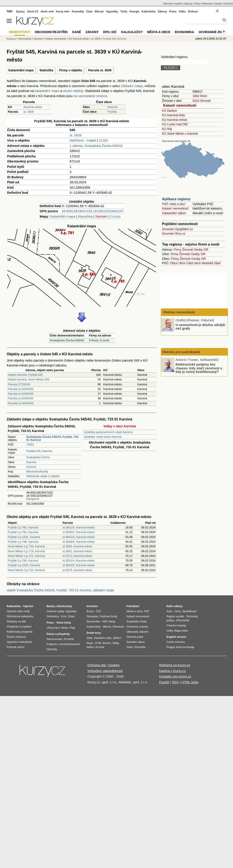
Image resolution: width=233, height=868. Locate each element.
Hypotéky (112, 12)
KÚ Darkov (170, 111)
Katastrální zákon (174, 213)
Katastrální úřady (137, 622)
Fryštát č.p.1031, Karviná (24, 537)
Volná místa (63, 623)
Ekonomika (185, 32)
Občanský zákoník (137, 632)
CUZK (104, 140)
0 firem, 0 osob (99, 340)
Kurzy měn (63, 12)
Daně (77, 32)
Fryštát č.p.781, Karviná (23, 532)
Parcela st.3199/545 (21, 394)
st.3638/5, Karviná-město (79, 542)
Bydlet (219, 4)
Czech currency (176, 642)
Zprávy (20, 12)
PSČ (147, 611)
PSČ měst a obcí (174, 204)
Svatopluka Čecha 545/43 (67, 340)
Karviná (113, 107)
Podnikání (133, 606)
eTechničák (183, 620)
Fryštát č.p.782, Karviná (23, 527)
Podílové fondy (108, 616)
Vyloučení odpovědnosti (105, 671)
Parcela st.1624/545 (21, 389)
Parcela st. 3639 (100, 70)
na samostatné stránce (90, 96)
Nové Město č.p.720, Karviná (26, 546)
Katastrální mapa (21, 70)
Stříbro (117, 638)
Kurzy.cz (11, 39)
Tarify (124, 12)
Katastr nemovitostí (180, 105)
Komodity (78, 12)
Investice (92, 606)
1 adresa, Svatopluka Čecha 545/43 (96, 146)
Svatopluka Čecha (38, 457)
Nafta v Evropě (95, 647)
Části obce (194, 263)
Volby (170, 631)
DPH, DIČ (110, 32)
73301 (30, 445)
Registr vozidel (175, 616)
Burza (90, 611)
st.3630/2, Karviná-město (79, 532)
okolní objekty (73, 91)
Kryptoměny (94, 627)
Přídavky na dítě (16, 622)
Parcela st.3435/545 (21, 398)
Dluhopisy (92, 616)
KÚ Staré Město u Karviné (180, 134)
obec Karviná (173, 87)
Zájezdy (188, 4)
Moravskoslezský (37, 471)
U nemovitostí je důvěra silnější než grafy (200, 326)
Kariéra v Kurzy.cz (173, 671)
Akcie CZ (33, 12)
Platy (72, 628)
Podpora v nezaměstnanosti (63, 644)
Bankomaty (65, 606)
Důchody (52, 649)
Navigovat (33, 499)
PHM (98, 643)
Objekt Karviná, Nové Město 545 (29, 379)
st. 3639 (29, 112)
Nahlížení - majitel (83, 140)
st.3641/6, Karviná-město (79, 537)
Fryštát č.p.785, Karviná (23, 561)
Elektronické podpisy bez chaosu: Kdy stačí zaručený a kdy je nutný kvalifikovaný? (199, 368)
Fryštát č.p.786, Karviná (23, 542)
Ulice (182, 263)
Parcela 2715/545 (19, 384)
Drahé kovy (94, 633)
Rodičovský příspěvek (20, 632)
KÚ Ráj (167, 129)
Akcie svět (47, 12)
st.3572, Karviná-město (77, 556)
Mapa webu (181, 631)
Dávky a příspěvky (58, 634)
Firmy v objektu (71, 70)
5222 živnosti (201, 101)
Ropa (90, 643)
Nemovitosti (25, 39)
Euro (64, 616)
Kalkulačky (132, 32)
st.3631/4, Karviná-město (79, 561)
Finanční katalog (176, 626)
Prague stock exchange (180, 647)
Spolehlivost (189, 611)
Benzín (107, 643)
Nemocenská (54, 639)
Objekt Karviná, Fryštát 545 (25, 375)
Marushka (85, 216)
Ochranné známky (215, 32)
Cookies (114, 665)
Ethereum (118, 627)
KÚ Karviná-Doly (173, 115)
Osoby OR (201, 250)
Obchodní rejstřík (172, 4)
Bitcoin (99, 12)
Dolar (71, 616)
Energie (134, 12)
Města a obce (159, 32)
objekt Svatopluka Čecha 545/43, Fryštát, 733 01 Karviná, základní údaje (60, 590)
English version (176, 637)
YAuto (197, 4)
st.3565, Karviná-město (77, 546)
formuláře (140, 647)
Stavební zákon (136, 642)
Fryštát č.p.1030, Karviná (24, 565)
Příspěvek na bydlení (19, 627)
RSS (175, 682)
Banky (51, 606)
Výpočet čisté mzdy (18, 611)
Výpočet (28, 606)
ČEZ (99, 611)
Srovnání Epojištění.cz (177, 229)
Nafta (116, 643)
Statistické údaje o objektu (43, 476)
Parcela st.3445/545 (21, 403)
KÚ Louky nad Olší (175, 124)
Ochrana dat (97, 665)
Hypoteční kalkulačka (19, 642)
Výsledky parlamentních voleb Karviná (108, 432)
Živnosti (188, 250)
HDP (105, 622)
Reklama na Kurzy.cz (175, 665)
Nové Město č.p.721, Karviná (26, 556)
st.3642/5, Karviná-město (79, 565)
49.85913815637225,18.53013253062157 (93, 211)
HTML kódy (190, 682)
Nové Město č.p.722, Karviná (26, 570)
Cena (177, 611)
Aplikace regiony (176, 199)
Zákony (162, 12)
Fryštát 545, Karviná (39, 451)
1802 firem (200, 96)
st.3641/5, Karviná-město (79, 527)
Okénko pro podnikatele (181, 352)
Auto (169, 611)
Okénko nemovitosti (179, 312)
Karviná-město (33, 107)
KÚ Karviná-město (175, 120)
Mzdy (112, 622)
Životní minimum (16, 637)
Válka (182, 12)
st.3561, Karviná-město (77, 551)
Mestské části (211, 263)
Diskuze (193, 12)
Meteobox (208, 4)
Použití (164, 682)
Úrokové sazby (55, 611)
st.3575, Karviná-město (77, 570)
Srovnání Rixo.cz (174, 234)
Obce (174, 263)
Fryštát (112, 112)
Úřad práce (53, 628)
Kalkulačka (149, 12)
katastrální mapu (47, 91)
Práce (173, 12)
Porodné (69, 639)
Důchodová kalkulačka (20, 616)
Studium (229, 4)
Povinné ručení (16, 647)
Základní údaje (132, 86)
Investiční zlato (103, 638)
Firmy (177, 250)
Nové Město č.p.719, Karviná (26, 551)
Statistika (46, 70)
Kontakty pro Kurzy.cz (175, 676)
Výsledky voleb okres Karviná (103, 437)
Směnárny (53, 616)
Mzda (64, 628)
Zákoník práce (135, 637)
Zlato (90, 12)
